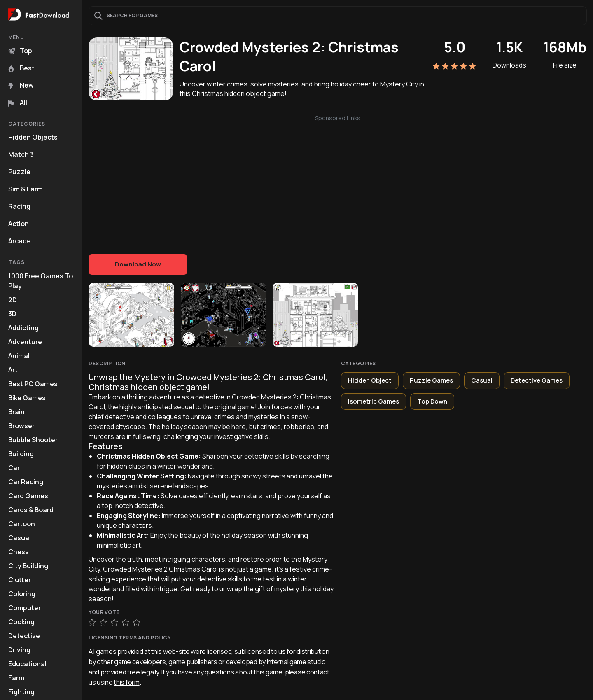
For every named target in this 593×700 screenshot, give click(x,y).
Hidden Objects (33, 137)
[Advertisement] (338, 180)
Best (21, 68)
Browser (21, 426)
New (21, 85)
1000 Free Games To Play (41, 281)
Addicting (23, 328)
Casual (20, 538)
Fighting (21, 692)
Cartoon (22, 524)
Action (19, 224)
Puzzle (19, 172)
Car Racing (26, 482)
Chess (19, 552)
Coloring (22, 594)
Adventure (25, 342)
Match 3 (21, 154)
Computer (25, 608)
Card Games (28, 496)
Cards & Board (31, 510)
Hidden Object (370, 380)
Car (14, 468)
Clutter (20, 580)
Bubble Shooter (33, 440)
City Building (28, 566)
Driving (19, 650)
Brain (16, 412)
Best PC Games (33, 384)
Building (21, 454)
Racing (19, 206)
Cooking (21, 622)
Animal (19, 356)
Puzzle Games (431, 380)
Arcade (20, 241)
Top (20, 51)
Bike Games (27, 398)
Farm (16, 678)
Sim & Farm (26, 189)
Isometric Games (374, 401)
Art (13, 370)
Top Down (432, 401)
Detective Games (537, 380)
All (18, 103)
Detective (24, 636)
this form (126, 682)
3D (12, 314)
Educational (27, 664)
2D (13, 300)
